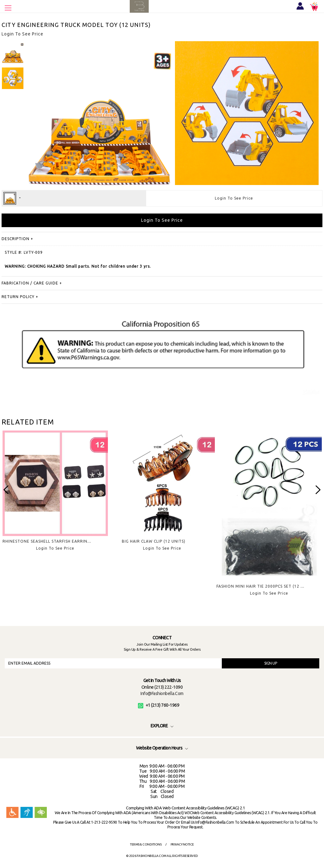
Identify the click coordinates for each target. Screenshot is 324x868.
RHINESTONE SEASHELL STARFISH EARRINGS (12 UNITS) (59, 541)
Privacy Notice (182, 844)
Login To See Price (234, 198)
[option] (13, 52)
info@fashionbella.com (162, 693)
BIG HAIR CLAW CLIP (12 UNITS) (154, 541)
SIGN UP (271, 663)
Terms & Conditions (146, 844)
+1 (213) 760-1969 (159, 705)
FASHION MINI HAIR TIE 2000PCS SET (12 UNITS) (265, 586)
